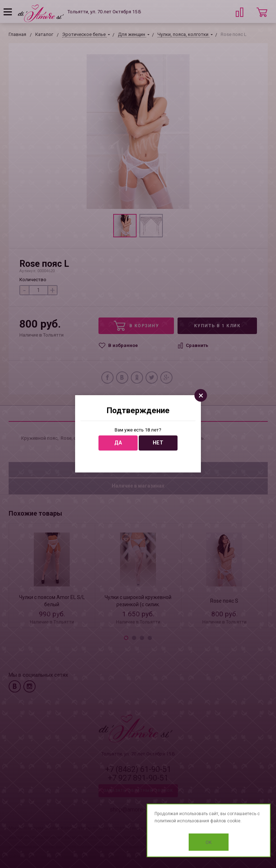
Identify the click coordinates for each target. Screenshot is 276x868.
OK (209, 842)
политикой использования (182, 821)
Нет (158, 443)
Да (118, 443)
